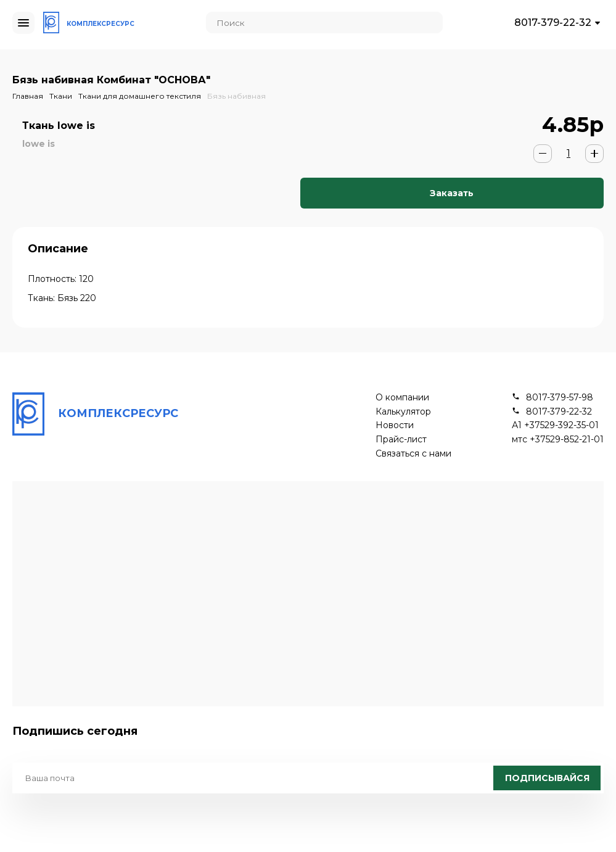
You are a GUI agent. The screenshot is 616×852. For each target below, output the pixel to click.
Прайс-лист (401, 440)
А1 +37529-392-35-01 (555, 425)
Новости (395, 425)
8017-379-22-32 (553, 23)
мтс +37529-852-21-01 (558, 440)
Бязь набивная (236, 96)
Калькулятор (403, 412)
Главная (28, 96)
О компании (402, 398)
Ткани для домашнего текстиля (140, 96)
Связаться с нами (413, 454)
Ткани (61, 96)
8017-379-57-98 (560, 398)
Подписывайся (547, 778)
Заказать (452, 193)
